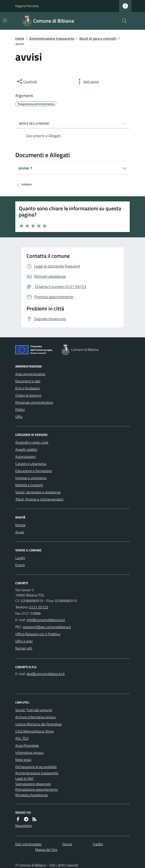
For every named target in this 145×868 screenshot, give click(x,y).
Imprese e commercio (31, 478)
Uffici (19, 417)
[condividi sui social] (27, 81)
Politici (20, 409)
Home (20, 38)
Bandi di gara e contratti (98, 38)
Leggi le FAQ (24, 779)
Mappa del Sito (46, 850)
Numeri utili (24, 648)
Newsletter (24, 826)
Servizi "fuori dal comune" (34, 710)
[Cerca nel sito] (123, 21)
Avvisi (20, 532)
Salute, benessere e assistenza (38, 492)
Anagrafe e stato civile (32, 442)
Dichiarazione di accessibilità (36, 767)
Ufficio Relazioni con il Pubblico (38, 634)
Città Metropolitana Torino (34, 731)
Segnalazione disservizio (33, 784)
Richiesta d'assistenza (31, 795)
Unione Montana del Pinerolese (38, 724)
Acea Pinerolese (27, 745)
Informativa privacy (29, 753)
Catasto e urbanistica (31, 464)
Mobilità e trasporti (29, 485)
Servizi (67, 844)
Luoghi (20, 558)
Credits (98, 844)
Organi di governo (28, 395)
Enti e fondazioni (28, 388)
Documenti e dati (28, 381)
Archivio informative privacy (36, 717)
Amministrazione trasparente (52, 38)
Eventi (20, 565)
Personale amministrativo (34, 402)
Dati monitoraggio (28, 844)
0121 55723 (39, 607)
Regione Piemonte (27, 6)
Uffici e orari (24, 641)
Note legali (23, 760)
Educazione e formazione (34, 471)
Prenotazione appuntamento (36, 789)
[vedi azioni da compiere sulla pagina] (88, 81)
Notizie (20, 525)
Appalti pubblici (26, 449)
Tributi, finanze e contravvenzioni (39, 499)
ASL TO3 (22, 738)
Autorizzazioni (25, 457)
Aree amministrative (30, 374)
